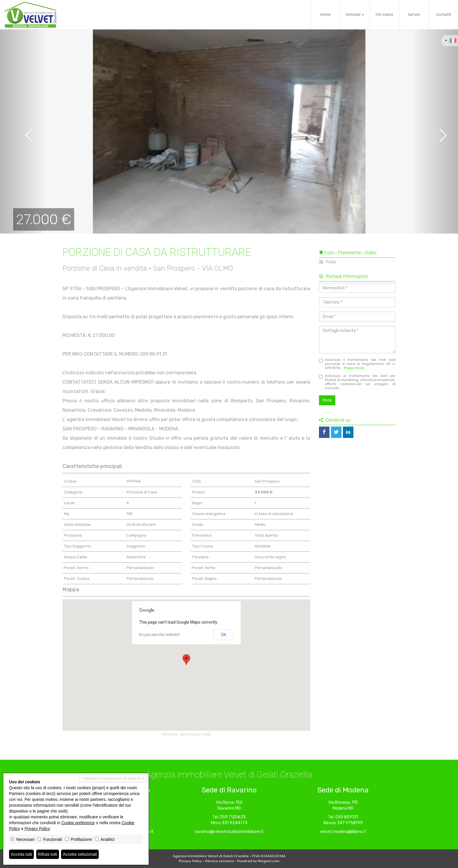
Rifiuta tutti (48, 854)
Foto (327, 262)
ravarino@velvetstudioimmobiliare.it (229, 832)
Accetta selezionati (80, 854)
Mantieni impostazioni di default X (113, 778)
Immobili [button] (355, 14)
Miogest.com (269, 861)
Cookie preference (78, 823)
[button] (23, 131)
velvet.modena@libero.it (343, 832)
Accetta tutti (21, 854)
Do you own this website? (159, 635)
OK (223, 635)
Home (325, 14)
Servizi (414, 14)
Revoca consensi (220, 861)
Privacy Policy (354, 368)
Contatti (444, 14)
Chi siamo (384, 14)
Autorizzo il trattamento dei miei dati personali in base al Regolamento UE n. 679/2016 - (357, 364)
